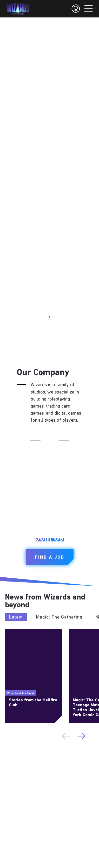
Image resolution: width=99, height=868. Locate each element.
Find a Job (50, 557)
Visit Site (40, 317)
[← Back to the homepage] (18, 9)
